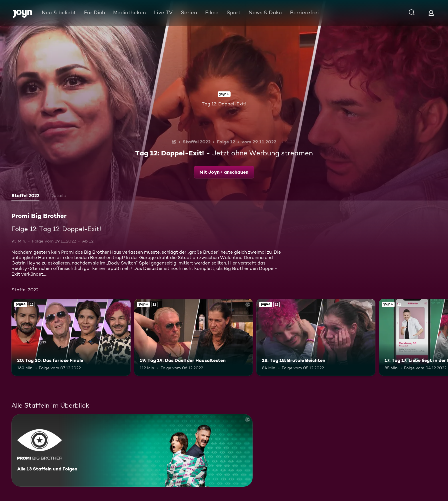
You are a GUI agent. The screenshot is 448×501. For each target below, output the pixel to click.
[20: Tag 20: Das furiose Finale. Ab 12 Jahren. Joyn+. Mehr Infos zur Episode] (71, 337)
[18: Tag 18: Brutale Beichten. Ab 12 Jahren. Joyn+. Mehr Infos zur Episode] (316, 337)
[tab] (25, 196)
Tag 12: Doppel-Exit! (224, 104)
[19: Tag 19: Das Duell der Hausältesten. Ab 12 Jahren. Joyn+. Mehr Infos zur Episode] (194, 337)
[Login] (431, 13)
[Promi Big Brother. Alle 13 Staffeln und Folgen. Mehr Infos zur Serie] (132, 450)
